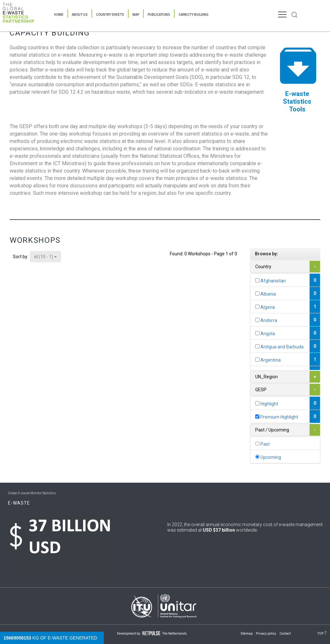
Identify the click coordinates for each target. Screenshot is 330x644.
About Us (80, 15)
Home (59, 15)
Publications (159, 15)
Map (136, 15)
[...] (257, 280)
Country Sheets (110, 15)
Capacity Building (194, 15)
